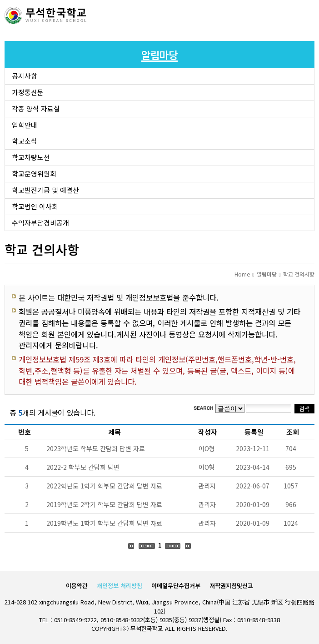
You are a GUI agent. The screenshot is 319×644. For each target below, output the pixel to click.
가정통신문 (28, 92)
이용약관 (77, 586)
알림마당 (267, 274)
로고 (45, 16)
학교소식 (25, 141)
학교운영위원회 (34, 174)
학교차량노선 (31, 157)
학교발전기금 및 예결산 (45, 190)
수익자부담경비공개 (40, 223)
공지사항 (25, 76)
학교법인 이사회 (35, 206)
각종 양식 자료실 (36, 108)
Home (242, 274)
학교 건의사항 (299, 274)
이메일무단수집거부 (176, 586)
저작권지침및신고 (231, 586)
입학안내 (25, 125)
